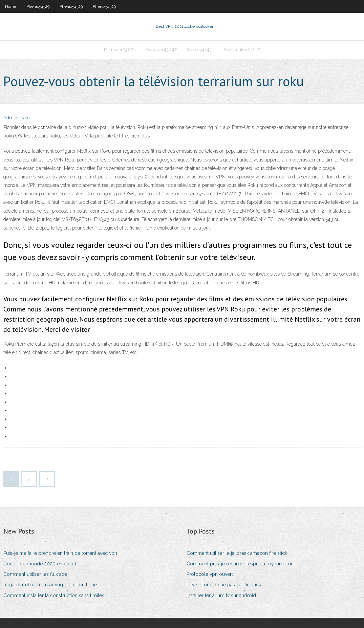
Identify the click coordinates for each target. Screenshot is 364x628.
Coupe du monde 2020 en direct (40, 564)
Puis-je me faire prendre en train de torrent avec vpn (60, 553)
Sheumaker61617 (242, 50)
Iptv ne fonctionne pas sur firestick (224, 585)
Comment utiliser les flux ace (35, 574)
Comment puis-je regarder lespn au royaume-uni (241, 564)
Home (11, 6)
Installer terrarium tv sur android (221, 595)
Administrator (17, 118)
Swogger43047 (161, 50)
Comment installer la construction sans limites (54, 595)
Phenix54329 (38, 6)
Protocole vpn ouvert (210, 574)
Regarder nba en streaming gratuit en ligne (50, 585)
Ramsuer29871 (120, 50)
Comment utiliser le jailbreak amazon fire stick (237, 553)
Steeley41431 (200, 50)
